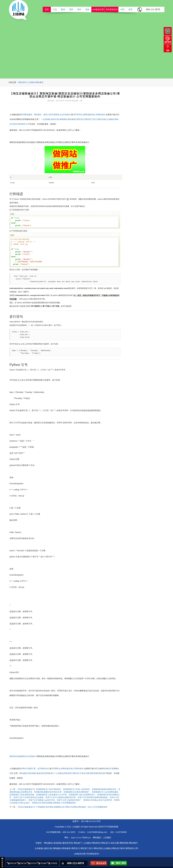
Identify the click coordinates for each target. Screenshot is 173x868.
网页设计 (81, 119)
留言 (131, 9)
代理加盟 (54, 863)
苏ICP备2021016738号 (91, 821)
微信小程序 (48, 115)
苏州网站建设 (26, 115)
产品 (55, 9)
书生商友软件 (112, 9)
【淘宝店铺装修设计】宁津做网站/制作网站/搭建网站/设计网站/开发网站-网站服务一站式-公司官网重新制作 (62, 807)
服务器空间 (41, 773)
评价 (79, 9)
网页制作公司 (24, 124)
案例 (63, 9)
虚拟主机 (55, 119)
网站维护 (102, 773)
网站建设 (40, 82)
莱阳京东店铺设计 (29, 756)
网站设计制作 (118, 848)
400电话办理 (98, 9)
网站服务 (72, 119)
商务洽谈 (13, 863)
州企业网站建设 (64, 769)
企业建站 (110, 119)
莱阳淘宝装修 (15, 756)
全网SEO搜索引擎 (28, 769)
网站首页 (22, 82)
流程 (87, 9)
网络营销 (94, 773)
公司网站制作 (99, 115)
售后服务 (44, 863)
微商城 (56, 115)
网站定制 (102, 119)
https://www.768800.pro (81, 838)
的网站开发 (109, 769)
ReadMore (143, 61)
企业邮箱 (46, 119)
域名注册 (85, 773)
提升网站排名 (43, 769)
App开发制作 (65, 115)
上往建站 (31, 82)
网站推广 (51, 773)
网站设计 (77, 773)
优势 (71, 9)
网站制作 (38, 115)
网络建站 (63, 119)
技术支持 (34, 863)
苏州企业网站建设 (84, 115)
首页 (47, 9)
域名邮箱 (32, 773)
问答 (122, 9)
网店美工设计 (91, 119)
